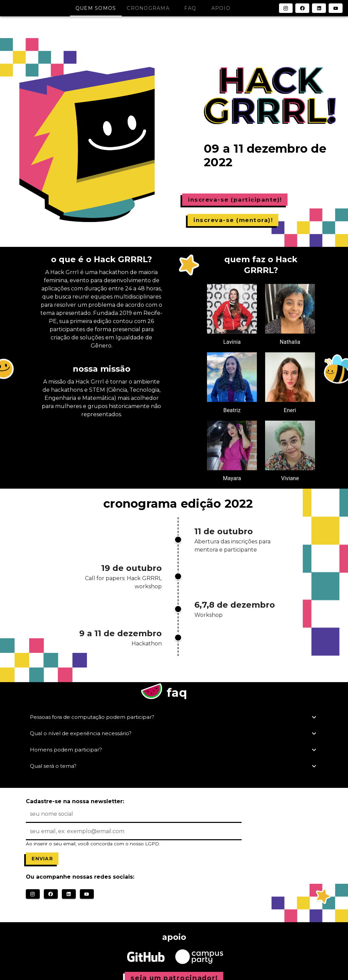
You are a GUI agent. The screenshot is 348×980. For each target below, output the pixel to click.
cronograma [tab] (148, 8)
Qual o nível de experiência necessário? (174, 733)
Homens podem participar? (174, 750)
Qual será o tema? (174, 766)
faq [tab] (190, 8)
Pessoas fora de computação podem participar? (174, 717)
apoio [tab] (221, 8)
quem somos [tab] (96, 8)
